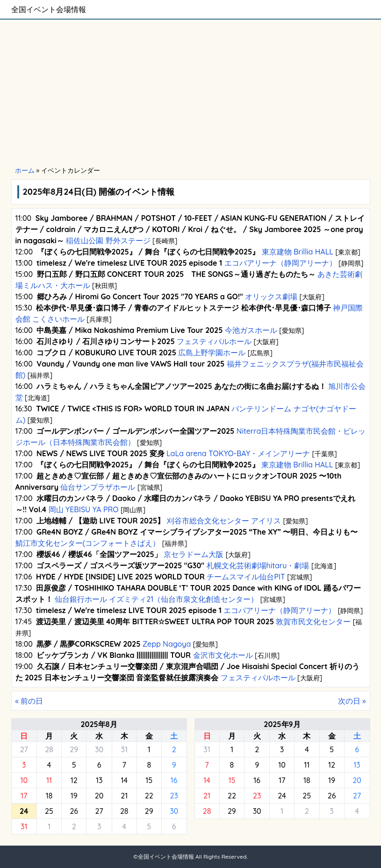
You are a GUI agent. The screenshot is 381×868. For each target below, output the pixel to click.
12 (74, 780)
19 (74, 796)
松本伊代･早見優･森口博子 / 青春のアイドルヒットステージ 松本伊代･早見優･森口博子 (183, 308)
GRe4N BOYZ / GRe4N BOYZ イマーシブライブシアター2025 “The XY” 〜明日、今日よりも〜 (197, 532)
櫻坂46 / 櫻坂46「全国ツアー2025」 (99, 554)
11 (49, 780)
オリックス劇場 (271, 296)
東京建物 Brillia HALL (297, 252)
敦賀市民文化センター (313, 621)
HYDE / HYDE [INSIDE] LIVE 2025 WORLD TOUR (120, 577)
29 (74, 749)
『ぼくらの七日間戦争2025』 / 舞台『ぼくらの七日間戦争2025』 (148, 252)
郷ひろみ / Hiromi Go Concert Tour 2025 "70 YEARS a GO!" (140, 296)
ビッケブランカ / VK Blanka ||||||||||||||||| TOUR (114, 655)
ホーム (25, 170)
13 (99, 780)
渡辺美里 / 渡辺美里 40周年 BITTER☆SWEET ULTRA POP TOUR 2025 (155, 621)
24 (282, 796)
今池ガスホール (251, 330)
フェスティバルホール (214, 341)
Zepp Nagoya (166, 644)
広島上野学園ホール (212, 353)
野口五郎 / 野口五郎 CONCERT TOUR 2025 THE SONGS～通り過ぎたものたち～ (176, 274)
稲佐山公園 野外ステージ (108, 240)
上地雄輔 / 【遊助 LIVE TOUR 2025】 (101, 521)
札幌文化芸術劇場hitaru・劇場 (258, 565)
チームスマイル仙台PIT (246, 577)
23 (174, 796)
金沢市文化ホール (223, 655)
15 (149, 780)
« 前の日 (29, 701)
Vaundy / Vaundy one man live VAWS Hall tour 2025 (130, 364)
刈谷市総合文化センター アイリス (224, 521)
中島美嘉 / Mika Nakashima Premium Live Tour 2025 (129, 330)
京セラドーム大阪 (194, 554)
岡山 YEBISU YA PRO (83, 509)
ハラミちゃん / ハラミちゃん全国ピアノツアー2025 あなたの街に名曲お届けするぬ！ (181, 386)
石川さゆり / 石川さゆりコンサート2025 (105, 341)
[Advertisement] (190, 93)
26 (74, 811)
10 (24, 780)
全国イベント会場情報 (49, 9)
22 (149, 796)
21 (124, 796)
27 (24, 749)
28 (49, 749)
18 (49, 796)
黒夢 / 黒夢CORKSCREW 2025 (88, 644)
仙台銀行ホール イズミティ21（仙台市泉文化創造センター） (157, 599)
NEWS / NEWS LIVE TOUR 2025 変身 (101, 453)
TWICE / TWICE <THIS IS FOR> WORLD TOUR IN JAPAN (133, 409)
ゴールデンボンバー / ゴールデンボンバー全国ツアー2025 (135, 431)
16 (174, 780)
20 (99, 796)
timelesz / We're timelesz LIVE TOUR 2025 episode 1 (129, 263)
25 (49, 811)
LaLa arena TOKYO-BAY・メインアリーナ (238, 453)
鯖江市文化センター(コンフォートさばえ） (89, 543)
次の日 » (352, 701)
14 (124, 780)
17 (24, 796)
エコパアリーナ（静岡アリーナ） (280, 263)
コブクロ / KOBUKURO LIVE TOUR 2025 (106, 353)
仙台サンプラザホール (98, 487)
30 (99, 749)
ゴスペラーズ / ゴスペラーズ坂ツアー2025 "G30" (120, 565)
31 (124, 749)
